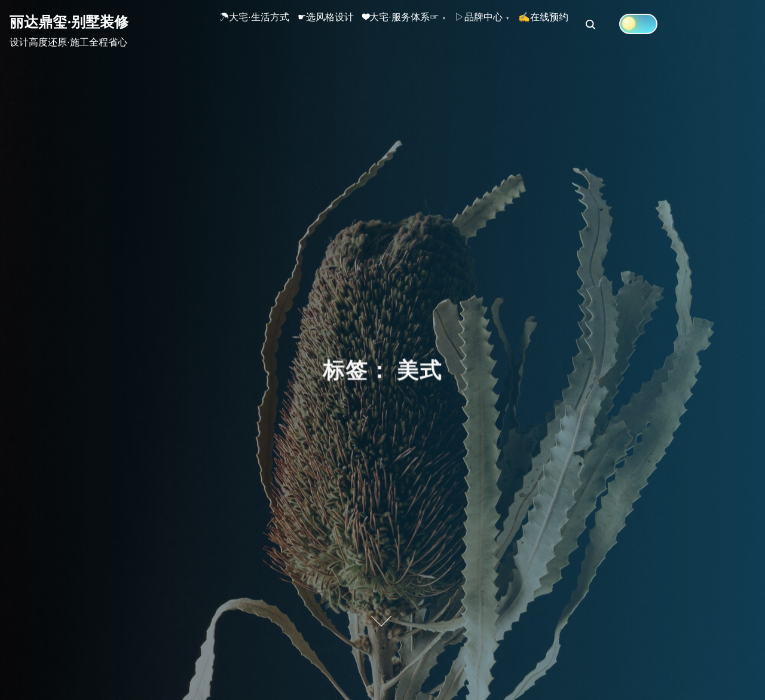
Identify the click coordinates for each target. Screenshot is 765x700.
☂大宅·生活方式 (262, 25)
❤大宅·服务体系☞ (439, 25)
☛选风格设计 (349, 25)
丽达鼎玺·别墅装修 (69, 22)
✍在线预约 (613, 25)
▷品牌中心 (533, 25)
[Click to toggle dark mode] (715, 24)
